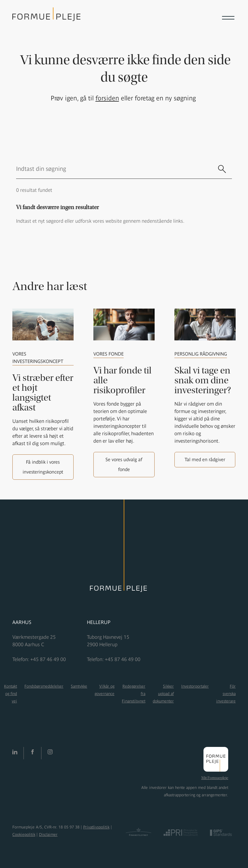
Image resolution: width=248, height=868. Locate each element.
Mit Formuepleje (215, 778)
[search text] (114, 169)
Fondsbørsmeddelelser (44, 686)
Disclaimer (48, 834)
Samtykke (79, 686)
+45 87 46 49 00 (48, 659)
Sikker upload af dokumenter (163, 694)
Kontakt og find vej (11, 694)
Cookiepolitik (24, 834)
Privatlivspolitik (96, 827)
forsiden (107, 98)
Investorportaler (195, 686)
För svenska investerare (226, 694)
